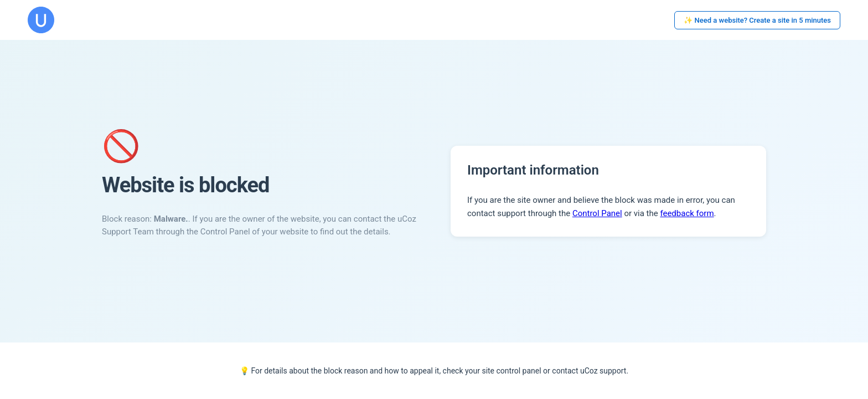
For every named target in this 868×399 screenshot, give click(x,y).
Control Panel (597, 213)
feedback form (687, 213)
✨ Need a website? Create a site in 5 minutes (757, 20)
